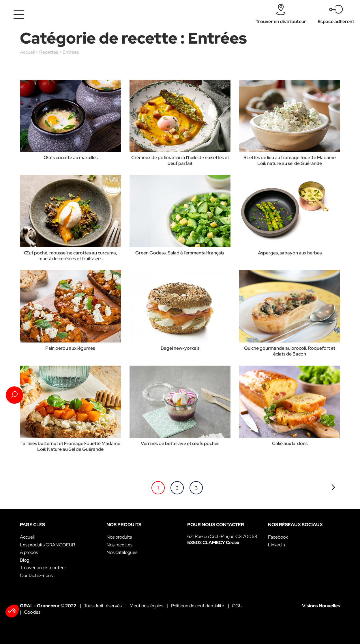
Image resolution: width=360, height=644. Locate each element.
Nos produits (119, 537)
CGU (237, 606)
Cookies (32, 612)
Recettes (49, 52)
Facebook (278, 537)
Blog (25, 560)
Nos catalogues (122, 552)
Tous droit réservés (103, 606)
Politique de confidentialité (198, 606)
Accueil (27, 52)
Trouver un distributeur (43, 568)
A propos (29, 552)
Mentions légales (146, 606)
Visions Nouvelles (321, 606)
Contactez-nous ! (37, 575)
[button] (12, 611)
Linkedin (276, 545)
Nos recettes (119, 545)
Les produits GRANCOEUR (47, 545)
